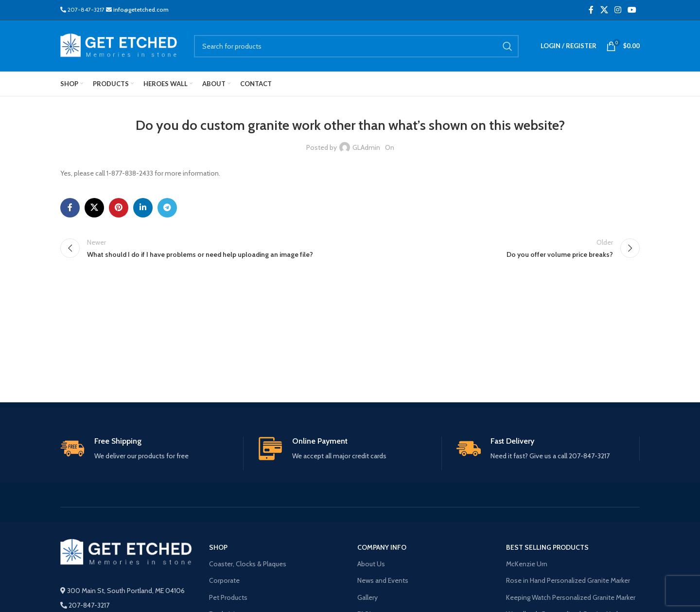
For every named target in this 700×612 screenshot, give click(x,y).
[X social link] (604, 10)
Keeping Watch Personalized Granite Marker (571, 597)
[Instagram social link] (618, 10)
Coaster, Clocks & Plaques (248, 564)
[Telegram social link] (167, 208)
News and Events (383, 580)
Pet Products (228, 597)
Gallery (367, 597)
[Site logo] (120, 45)
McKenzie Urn (527, 564)
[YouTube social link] (632, 10)
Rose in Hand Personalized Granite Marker (568, 580)
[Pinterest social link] (119, 208)
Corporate (224, 580)
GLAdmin (366, 147)
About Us (371, 564)
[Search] (356, 46)
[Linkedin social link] (143, 208)
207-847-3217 (83, 9)
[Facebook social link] (591, 10)
